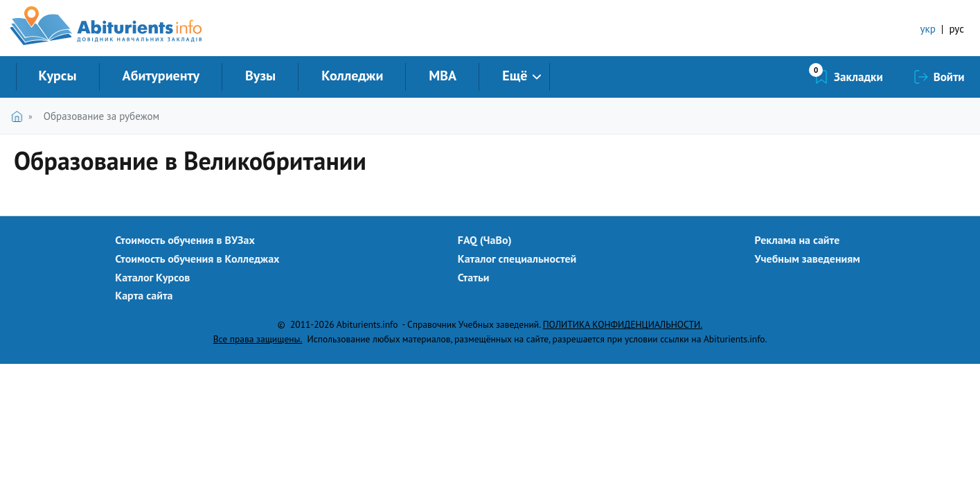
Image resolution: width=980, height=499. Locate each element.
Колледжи (352, 76)
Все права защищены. (258, 339)
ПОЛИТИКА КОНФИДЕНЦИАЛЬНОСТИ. (623, 324)
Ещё (515, 76)
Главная (20, 116)
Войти (949, 77)
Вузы (260, 76)
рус (956, 29)
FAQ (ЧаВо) (485, 240)
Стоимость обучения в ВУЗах (185, 240)
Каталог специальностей (517, 259)
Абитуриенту (161, 76)
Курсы (58, 76)
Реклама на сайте (798, 240)
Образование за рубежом (101, 116)
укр (928, 29)
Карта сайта (144, 295)
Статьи (474, 277)
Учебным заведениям (808, 259)
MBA (443, 76)
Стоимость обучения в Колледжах (197, 259)
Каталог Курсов (152, 277)
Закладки (858, 77)
